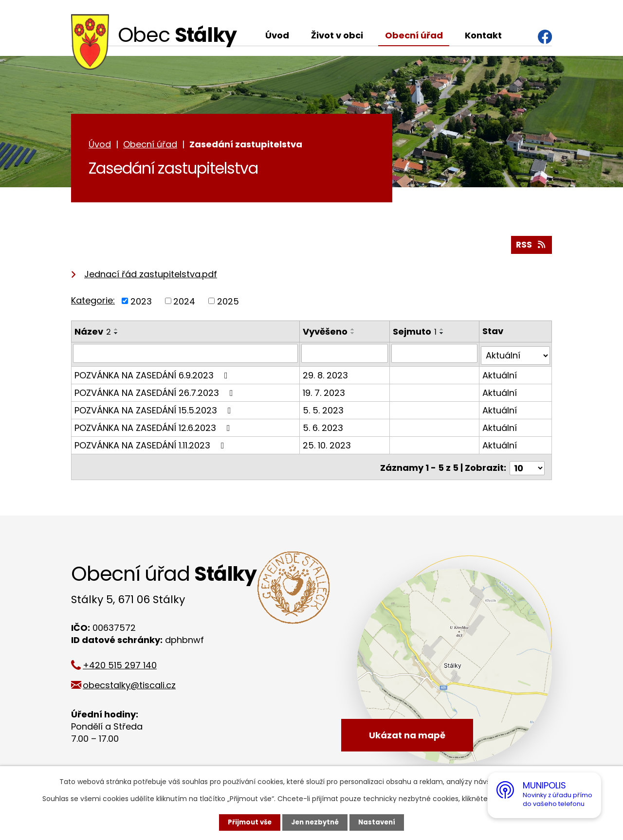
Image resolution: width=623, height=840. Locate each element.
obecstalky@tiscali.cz (135, 683)
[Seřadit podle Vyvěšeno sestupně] (353, 336)
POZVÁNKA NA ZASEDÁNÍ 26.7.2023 (156, 393)
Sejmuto (415, 334)
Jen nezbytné (315, 822)
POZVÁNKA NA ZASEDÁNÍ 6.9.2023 (153, 375)
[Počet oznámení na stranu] (527, 466)
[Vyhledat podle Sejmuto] (435, 356)
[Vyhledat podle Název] (186, 356)
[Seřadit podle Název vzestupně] (116, 332)
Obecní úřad (414, 35)
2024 (184, 303)
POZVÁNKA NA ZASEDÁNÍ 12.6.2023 (154, 428)
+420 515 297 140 (126, 663)
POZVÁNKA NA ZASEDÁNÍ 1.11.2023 (151, 445)
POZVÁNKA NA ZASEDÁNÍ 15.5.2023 (155, 410)
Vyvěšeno (326, 334)
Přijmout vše (247, 822)
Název (93, 334)
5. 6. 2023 (323, 428)
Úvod (277, 35)
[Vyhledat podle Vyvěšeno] (345, 356)
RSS (531, 247)
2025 (228, 303)
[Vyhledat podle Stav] (516, 356)
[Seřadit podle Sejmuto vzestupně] (442, 332)
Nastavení (380, 822)
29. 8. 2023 (326, 375)
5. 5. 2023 (324, 410)
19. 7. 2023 (324, 393)
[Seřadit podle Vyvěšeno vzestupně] (353, 332)
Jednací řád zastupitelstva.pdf (151, 276)
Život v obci (337, 35)
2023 (141, 303)
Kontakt (483, 35)
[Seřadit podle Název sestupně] (116, 336)
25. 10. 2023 (327, 445)
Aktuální (500, 375)
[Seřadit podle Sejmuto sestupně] (442, 336)
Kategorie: (93, 302)
